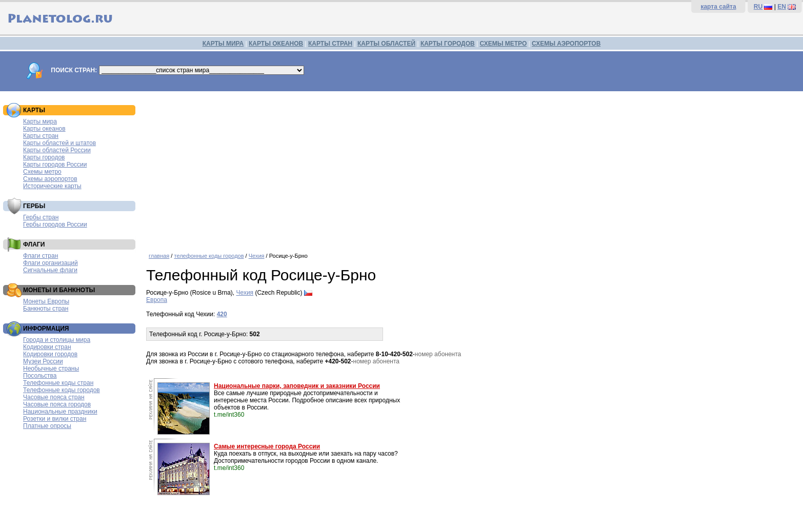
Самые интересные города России (267, 446)
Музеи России (43, 361)
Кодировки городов (50, 354)
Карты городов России (55, 165)
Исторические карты (52, 186)
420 (222, 314)
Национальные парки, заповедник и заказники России (297, 386)
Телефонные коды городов (62, 390)
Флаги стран (41, 256)
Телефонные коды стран (58, 383)
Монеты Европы (46, 301)
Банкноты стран (46, 309)
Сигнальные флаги (50, 270)
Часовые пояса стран (54, 397)
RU (758, 7)
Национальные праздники (60, 412)
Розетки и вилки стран (55, 419)
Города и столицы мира (57, 340)
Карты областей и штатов (59, 143)
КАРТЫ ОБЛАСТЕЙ (386, 44)
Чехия (257, 256)
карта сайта (718, 7)
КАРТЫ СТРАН (330, 44)
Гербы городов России (55, 224)
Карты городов (44, 157)
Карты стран (41, 136)
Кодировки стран (47, 347)
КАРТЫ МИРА (223, 44)
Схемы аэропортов (50, 179)
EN (782, 7)
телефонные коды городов (209, 256)
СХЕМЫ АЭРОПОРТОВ (566, 44)
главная (159, 256)
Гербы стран (41, 217)
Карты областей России (57, 150)
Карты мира (40, 121)
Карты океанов (44, 129)
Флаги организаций (51, 263)
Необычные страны (51, 369)
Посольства (40, 376)
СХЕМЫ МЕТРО (503, 44)
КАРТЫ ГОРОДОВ (448, 44)
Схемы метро (42, 172)
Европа (157, 300)
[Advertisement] (472, 168)
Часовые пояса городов (57, 404)
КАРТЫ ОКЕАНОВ (276, 44)
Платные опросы (47, 426)
